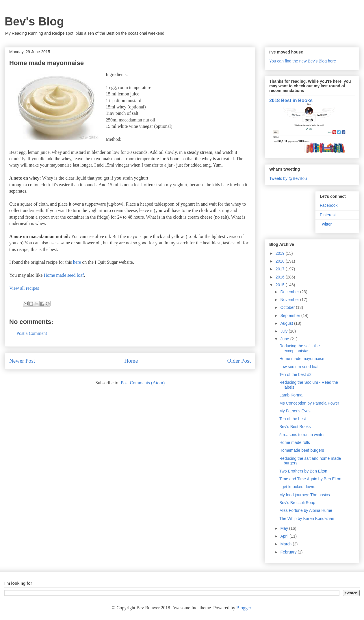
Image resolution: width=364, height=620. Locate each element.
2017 (281, 269)
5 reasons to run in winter (302, 435)
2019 (281, 253)
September (291, 315)
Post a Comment (32, 333)
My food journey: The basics (305, 495)
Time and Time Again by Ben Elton (310, 479)
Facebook (329, 205)
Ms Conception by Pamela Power (309, 403)
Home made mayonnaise (302, 359)
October (288, 307)
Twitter (326, 224)
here (77, 262)
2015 (281, 285)
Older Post (239, 361)
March (286, 544)
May (285, 528)
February (289, 552)
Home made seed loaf (64, 275)
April (285, 536)
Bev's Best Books (295, 427)
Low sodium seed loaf (299, 367)
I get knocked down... (298, 487)
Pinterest (328, 215)
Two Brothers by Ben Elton (303, 471)
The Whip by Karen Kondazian (307, 518)
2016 (281, 277)
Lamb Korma (291, 395)
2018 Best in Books (291, 100)
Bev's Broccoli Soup (297, 503)
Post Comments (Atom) (143, 383)
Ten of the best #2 (295, 374)
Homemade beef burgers (302, 450)
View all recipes (24, 288)
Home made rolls (295, 442)
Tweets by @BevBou (288, 178)
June (285, 339)
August (287, 323)
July (284, 331)
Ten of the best (293, 419)
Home (131, 361)
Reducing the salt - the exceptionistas (300, 348)
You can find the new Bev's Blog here (303, 61)
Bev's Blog (34, 21)
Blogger (244, 608)
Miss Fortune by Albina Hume (306, 510)
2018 (281, 261)
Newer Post (22, 361)
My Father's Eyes (295, 411)
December (290, 292)
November (290, 300)
